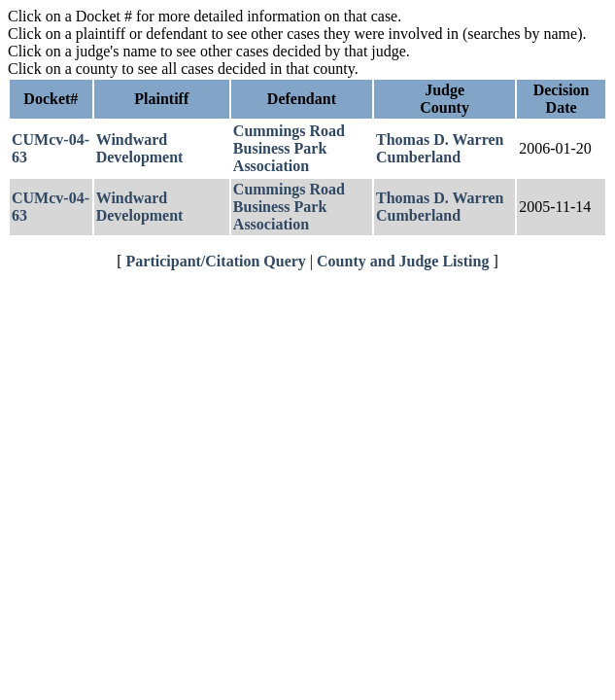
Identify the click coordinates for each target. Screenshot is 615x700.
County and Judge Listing (403, 261)
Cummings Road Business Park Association (289, 148)
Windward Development (140, 148)
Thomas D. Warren (440, 140)
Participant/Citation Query (216, 261)
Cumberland (418, 157)
